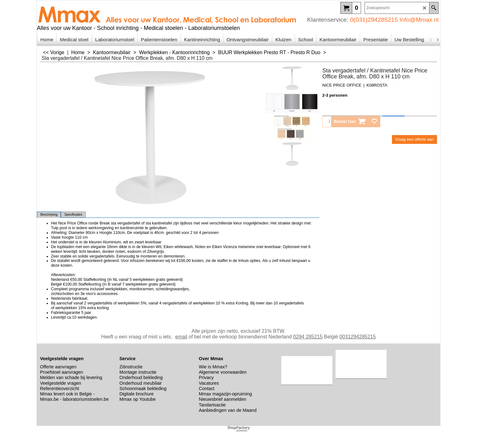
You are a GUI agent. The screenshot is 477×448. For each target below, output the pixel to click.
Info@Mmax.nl (419, 20)
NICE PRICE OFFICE (342, 85)
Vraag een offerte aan (414, 139)
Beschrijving (49, 215)
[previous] (431, 40)
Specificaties (73, 215)
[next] (437, 40)
